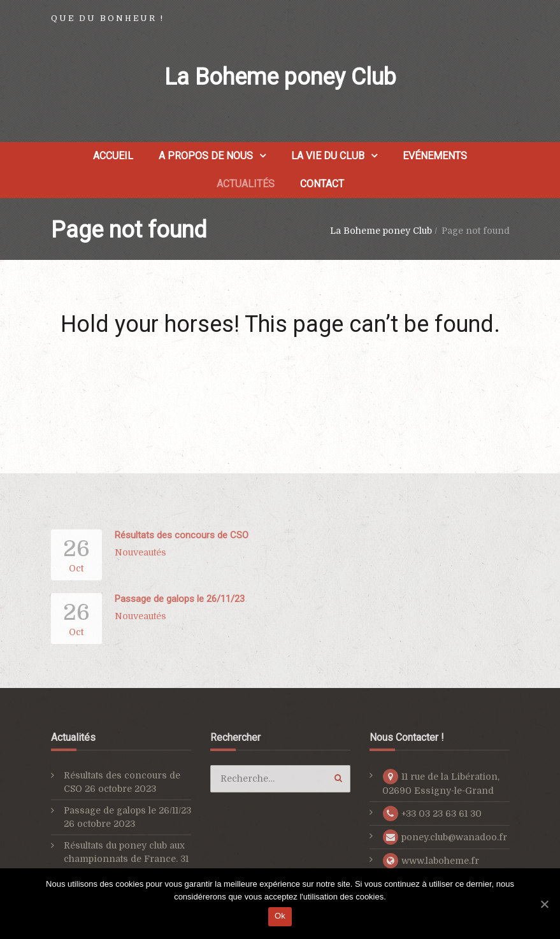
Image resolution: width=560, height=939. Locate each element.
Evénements (435, 156)
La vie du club (328, 156)
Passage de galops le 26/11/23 (180, 599)
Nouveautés (140, 552)
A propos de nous (206, 156)
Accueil (113, 156)
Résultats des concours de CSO (182, 535)
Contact (322, 184)
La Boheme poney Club (280, 77)
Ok (280, 916)
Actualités (246, 184)
